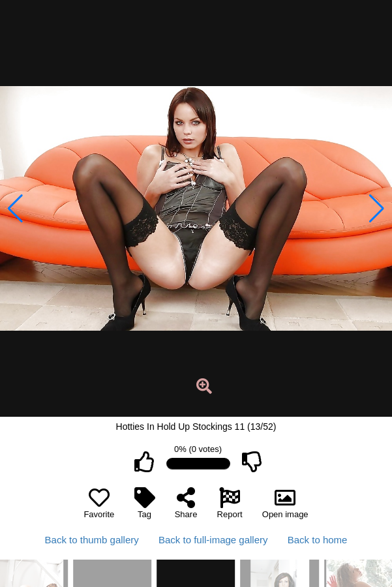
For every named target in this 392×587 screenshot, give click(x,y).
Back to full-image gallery (213, 540)
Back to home (318, 540)
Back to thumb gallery (92, 540)
